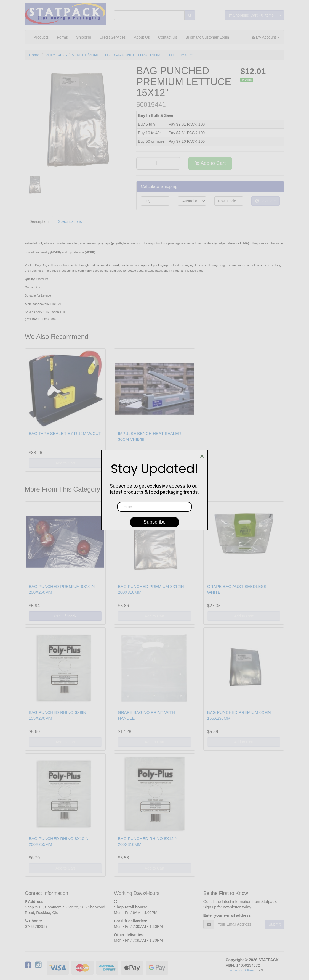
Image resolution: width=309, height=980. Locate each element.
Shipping (84, 37)
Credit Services (112, 37)
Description (39, 221)
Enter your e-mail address (227, 915)
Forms (62, 37)
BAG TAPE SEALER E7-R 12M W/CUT (65, 433)
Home (34, 55)
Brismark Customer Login (207, 37)
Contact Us (168, 37)
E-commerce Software (241, 970)
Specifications (70, 221)
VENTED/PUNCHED (90, 55)
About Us (142, 37)
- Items (251, 15)
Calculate (265, 201)
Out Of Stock (65, 616)
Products (41, 37)
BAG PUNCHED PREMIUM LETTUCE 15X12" (153, 55)
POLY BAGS (56, 55)
